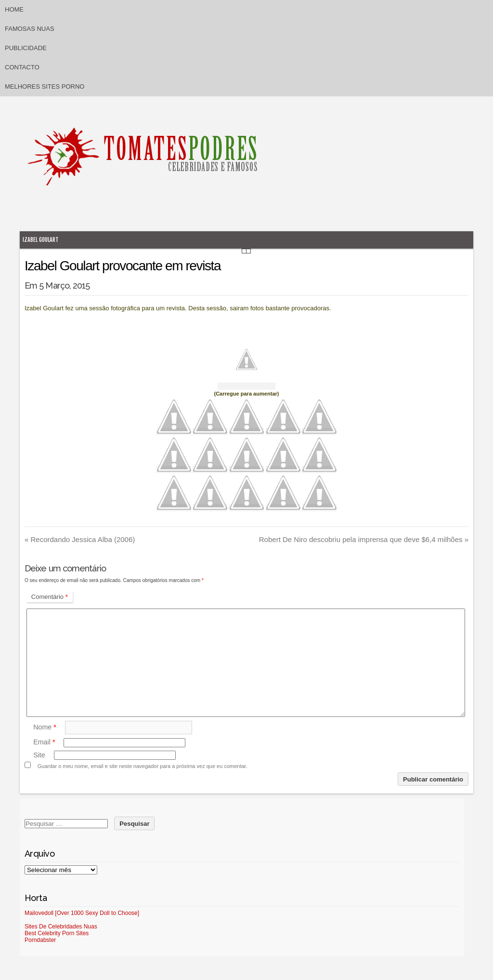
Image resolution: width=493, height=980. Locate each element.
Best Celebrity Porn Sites (57, 933)
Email (44, 742)
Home (14, 9)
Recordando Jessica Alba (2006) (80, 539)
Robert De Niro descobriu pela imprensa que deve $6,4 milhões (364, 539)
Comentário (50, 597)
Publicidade (26, 48)
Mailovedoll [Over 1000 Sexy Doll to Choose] (82, 913)
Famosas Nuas (30, 29)
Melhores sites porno (45, 86)
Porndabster (40, 940)
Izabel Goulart (41, 240)
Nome (45, 727)
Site (39, 755)
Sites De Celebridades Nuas (61, 927)
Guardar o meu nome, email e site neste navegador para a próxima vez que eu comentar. (143, 766)
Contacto (22, 67)
